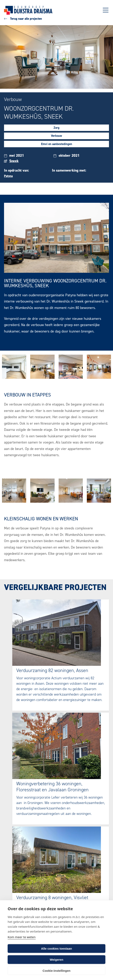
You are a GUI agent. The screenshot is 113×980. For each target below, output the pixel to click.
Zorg (56, 128)
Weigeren (56, 960)
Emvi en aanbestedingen (57, 144)
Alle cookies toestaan (56, 949)
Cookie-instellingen (56, 971)
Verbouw (56, 136)
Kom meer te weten (22, 937)
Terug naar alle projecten (23, 19)
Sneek (14, 161)
